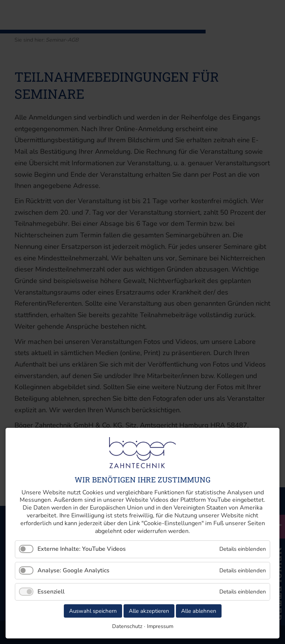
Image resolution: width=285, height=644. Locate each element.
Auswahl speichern (93, 611)
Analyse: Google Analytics (73, 570)
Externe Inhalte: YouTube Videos (82, 549)
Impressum (160, 626)
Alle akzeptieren (149, 611)
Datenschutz (127, 626)
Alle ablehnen (199, 611)
